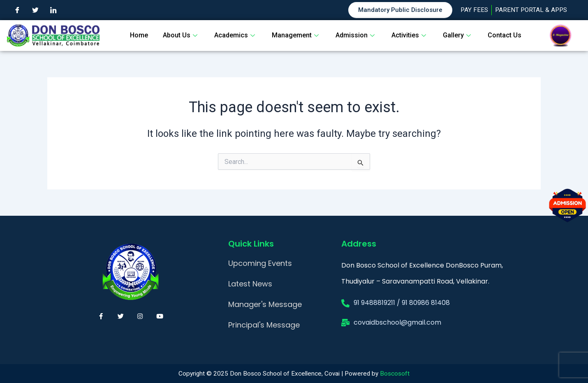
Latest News (250, 284)
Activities (410, 35)
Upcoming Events (260, 263)
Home (139, 35)
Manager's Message (265, 304)
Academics (236, 35)
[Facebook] (17, 10)
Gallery (458, 35)
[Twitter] (35, 10)
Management (296, 35)
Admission (356, 35)
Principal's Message (264, 325)
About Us (181, 35)
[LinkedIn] (53, 10)
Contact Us (505, 35)
